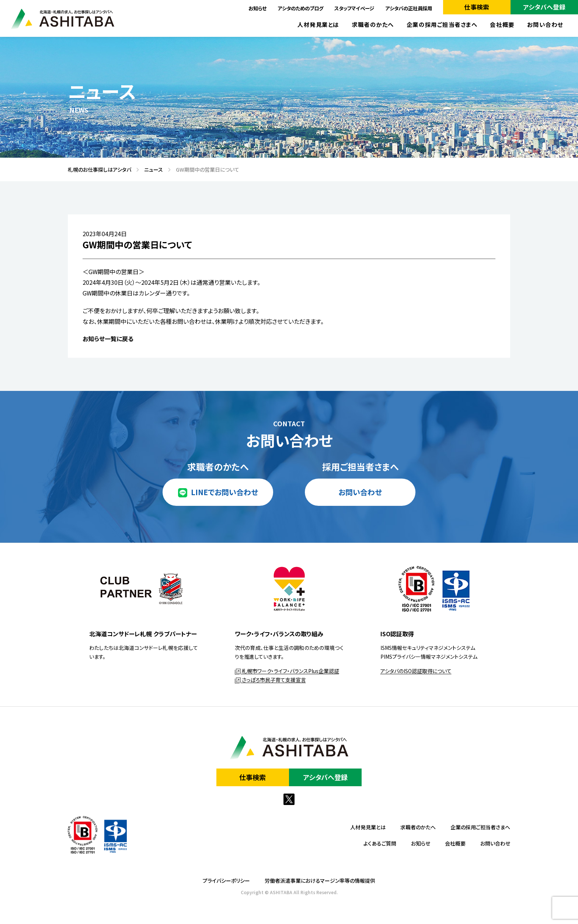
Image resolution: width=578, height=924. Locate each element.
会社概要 (502, 24)
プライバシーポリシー (226, 881)
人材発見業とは (318, 24)
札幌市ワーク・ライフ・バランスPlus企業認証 (287, 671)
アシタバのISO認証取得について (416, 671)
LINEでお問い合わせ (224, 492)
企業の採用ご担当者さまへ (442, 24)
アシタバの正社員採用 (409, 8)
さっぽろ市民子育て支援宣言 (270, 680)
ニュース (151, 169)
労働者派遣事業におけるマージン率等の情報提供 (320, 881)
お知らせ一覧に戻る (108, 339)
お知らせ (257, 8)
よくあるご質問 (380, 843)
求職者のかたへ (373, 24)
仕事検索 (477, 7)
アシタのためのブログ (300, 8)
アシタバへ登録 (544, 7)
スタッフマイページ (354, 8)
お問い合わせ (545, 24)
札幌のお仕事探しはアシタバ (97, 169)
